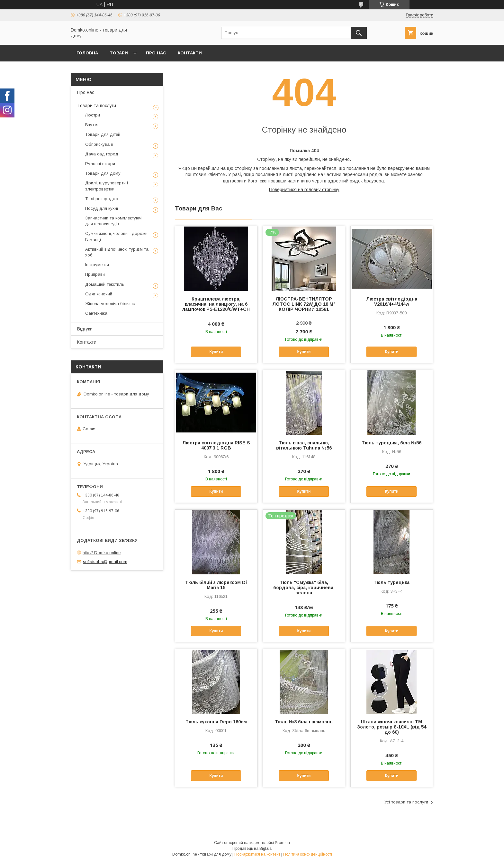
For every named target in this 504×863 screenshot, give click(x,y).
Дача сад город (102, 154)
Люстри (93, 115)
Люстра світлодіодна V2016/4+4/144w (392, 302)
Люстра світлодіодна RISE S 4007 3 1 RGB (216, 445)
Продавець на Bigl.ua (252, 849)
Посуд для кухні (102, 208)
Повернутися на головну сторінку (304, 190)
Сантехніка (96, 313)
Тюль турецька (392, 582)
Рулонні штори (100, 164)
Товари (119, 53)
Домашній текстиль (105, 284)
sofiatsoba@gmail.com (105, 562)
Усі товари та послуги (406, 802)
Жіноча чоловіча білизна (110, 304)
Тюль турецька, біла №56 (392, 443)
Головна (87, 53)
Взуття (92, 125)
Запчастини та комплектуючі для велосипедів (114, 221)
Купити (216, 352)
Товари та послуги (97, 106)
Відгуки (85, 329)
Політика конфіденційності (308, 854)
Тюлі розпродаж (102, 199)
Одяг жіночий (99, 294)
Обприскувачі (99, 144)
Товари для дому (103, 173)
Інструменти (97, 265)
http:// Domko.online (102, 552)
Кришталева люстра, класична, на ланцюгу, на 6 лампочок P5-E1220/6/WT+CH (216, 304)
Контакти (190, 53)
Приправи (95, 274)
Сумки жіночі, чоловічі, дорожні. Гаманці (117, 236)
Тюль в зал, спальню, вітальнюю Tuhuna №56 (304, 445)
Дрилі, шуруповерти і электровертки (107, 186)
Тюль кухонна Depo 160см (216, 722)
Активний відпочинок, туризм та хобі (117, 252)
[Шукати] (359, 33)
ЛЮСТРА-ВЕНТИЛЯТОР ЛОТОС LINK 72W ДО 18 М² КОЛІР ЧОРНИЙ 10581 (304, 304)
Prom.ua (282, 843)
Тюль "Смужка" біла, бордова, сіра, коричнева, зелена (304, 588)
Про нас (156, 53)
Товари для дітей (103, 134)
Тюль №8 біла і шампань (304, 722)
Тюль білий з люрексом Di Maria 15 (216, 585)
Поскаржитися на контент (257, 854)
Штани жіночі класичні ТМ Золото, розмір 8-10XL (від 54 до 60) (392, 727)
